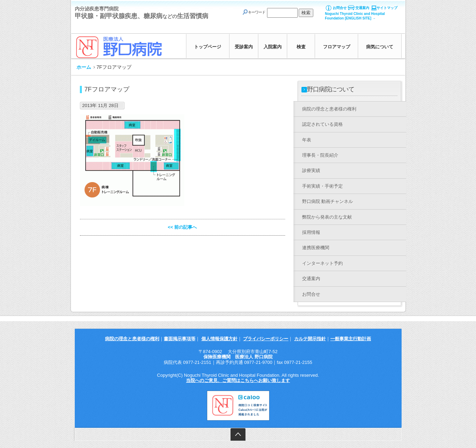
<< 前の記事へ (183, 227)
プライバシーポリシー (266, 339)
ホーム (84, 67)
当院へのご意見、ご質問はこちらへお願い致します (238, 380)
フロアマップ (337, 47)
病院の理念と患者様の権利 (132, 339)
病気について (380, 47)
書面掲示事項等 (180, 339)
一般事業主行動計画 (351, 339)
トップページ (208, 47)
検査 (301, 47)
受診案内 (244, 47)
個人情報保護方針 (219, 339)
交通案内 (362, 8)
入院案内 (273, 47)
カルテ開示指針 (310, 339)
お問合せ (340, 8)
